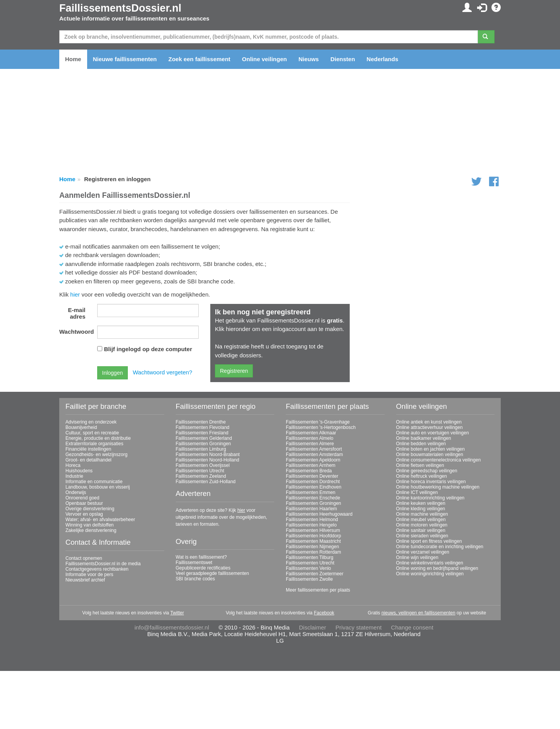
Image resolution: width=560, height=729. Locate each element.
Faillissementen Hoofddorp (313, 536)
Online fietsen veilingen (420, 465)
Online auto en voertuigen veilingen (433, 433)
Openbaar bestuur (84, 503)
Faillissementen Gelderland (204, 438)
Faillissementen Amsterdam (314, 455)
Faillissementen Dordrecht (313, 482)
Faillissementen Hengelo (311, 525)
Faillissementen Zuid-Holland (206, 482)
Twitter (177, 613)
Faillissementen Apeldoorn (313, 460)
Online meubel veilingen (421, 520)
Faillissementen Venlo (308, 568)
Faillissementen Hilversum (313, 530)
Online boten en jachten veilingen (430, 449)
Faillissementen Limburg (201, 449)
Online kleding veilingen (421, 509)
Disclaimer (313, 627)
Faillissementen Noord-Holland (208, 460)
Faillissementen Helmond (312, 520)
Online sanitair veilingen (421, 530)
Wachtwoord (75, 332)
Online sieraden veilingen (422, 536)
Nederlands (383, 59)
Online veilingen (265, 59)
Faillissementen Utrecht (200, 471)
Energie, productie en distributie (98, 438)
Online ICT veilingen (417, 492)
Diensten (343, 59)
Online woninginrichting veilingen (430, 574)
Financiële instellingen (88, 449)
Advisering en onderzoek (91, 422)
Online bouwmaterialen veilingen (430, 455)
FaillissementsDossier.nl (120, 8)
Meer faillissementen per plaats (318, 590)
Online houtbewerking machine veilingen (438, 487)
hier (75, 294)
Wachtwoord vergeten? (163, 372)
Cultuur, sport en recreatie (92, 433)
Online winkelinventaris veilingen (430, 563)
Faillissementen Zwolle (309, 579)
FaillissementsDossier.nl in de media (103, 564)
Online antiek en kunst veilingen (429, 422)
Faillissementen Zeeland (201, 476)
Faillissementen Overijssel (203, 465)
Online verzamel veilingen (423, 552)
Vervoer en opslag (84, 514)
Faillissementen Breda (309, 471)
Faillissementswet (194, 563)
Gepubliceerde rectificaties (203, 568)
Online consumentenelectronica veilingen (439, 460)
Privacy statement (358, 627)
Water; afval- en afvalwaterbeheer (100, 520)
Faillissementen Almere (310, 444)
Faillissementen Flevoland (203, 427)
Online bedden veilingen (421, 444)
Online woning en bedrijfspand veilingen (437, 568)
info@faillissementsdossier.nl (172, 627)
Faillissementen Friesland (202, 433)
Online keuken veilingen (421, 503)
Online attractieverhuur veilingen (429, 427)
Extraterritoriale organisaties (94, 444)
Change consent (412, 627)
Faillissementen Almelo (310, 438)
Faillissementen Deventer (312, 476)
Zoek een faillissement (199, 59)
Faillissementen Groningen (204, 444)
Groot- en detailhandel (88, 460)
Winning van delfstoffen (90, 525)
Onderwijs (76, 492)
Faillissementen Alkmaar (311, 433)
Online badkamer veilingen (424, 438)
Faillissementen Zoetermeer (315, 574)
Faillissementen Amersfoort (314, 449)
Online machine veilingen (422, 514)
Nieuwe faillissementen (125, 59)
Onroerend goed (82, 498)
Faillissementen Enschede (313, 498)
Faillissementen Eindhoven (313, 487)
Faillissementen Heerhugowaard (319, 514)
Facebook (324, 613)
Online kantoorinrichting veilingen (430, 498)
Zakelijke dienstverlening (91, 530)
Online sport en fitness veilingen (429, 541)
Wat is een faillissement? (201, 557)
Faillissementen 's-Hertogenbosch (321, 427)
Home (73, 59)
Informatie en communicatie (94, 482)
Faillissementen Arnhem (311, 465)
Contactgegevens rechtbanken (97, 569)
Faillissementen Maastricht (313, 541)
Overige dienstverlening (90, 509)
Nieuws (309, 59)
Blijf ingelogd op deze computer (148, 349)
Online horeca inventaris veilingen (431, 482)
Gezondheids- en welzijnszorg (96, 455)
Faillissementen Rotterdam (313, 552)
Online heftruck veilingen (422, 476)
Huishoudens (79, 471)
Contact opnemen (84, 558)
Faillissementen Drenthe (201, 422)
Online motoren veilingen (422, 525)
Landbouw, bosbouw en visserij (98, 487)
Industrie (74, 476)
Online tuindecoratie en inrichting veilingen (440, 547)
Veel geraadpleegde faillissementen (212, 573)
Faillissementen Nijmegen (312, 547)
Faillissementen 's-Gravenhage (318, 422)
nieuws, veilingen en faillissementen (418, 613)
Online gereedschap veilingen (427, 471)
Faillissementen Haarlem (311, 509)
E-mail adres (76, 313)
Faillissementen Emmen (311, 492)
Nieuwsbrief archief (85, 580)
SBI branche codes (195, 579)
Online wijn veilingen (417, 557)
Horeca (73, 465)
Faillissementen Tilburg (310, 557)
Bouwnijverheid (81, 427)
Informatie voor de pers (89, 575)
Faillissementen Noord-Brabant (208, 455)
